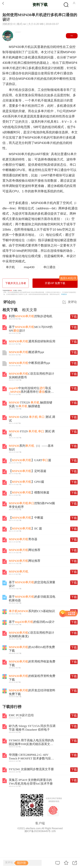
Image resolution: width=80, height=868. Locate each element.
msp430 (29, 267)
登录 (11, 291)
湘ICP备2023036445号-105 (40, 831)
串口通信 (49, 267)
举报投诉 (64, 294)
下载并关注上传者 (16, 283)
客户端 (40, 823)
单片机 (10, 267)
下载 (74, 317)
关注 (72, 36)
